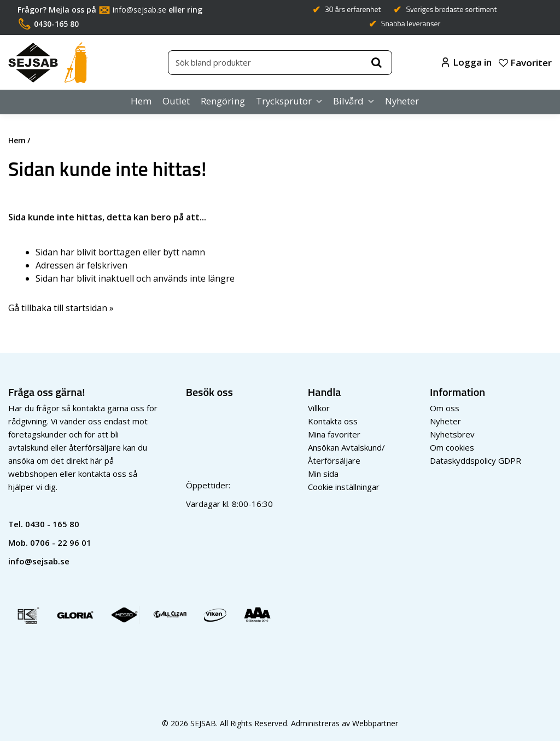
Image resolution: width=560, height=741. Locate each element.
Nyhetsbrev (452, 434)
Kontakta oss (333, 421)
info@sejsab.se (139, 10)
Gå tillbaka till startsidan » (61, 308)
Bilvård (348, 101)
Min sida (323, 474)
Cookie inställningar (344, 487)
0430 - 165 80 (52, 524)
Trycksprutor (284, 101)
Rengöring (223, 101)
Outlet (176, 101)
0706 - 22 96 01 (61, 542)
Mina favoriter (334, 434)
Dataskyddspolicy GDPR (476, 460)
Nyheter (402, 101)
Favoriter (525, 63)
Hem (141, 101)
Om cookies (452, 447)
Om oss (445, 408)
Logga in (467, 62)
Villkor (319, 408)
